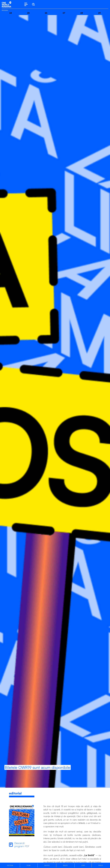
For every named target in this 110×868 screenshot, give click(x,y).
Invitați (47, 865)
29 (99, 13)
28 (82, 13)
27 (64, 13)
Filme (29, 865)
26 (46, 13)
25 (28, 13)
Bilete (65, 865)
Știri (83, 865)
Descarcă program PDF (19, 845)
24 (11, 13)
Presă (101, 865)
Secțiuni (10, 865)
